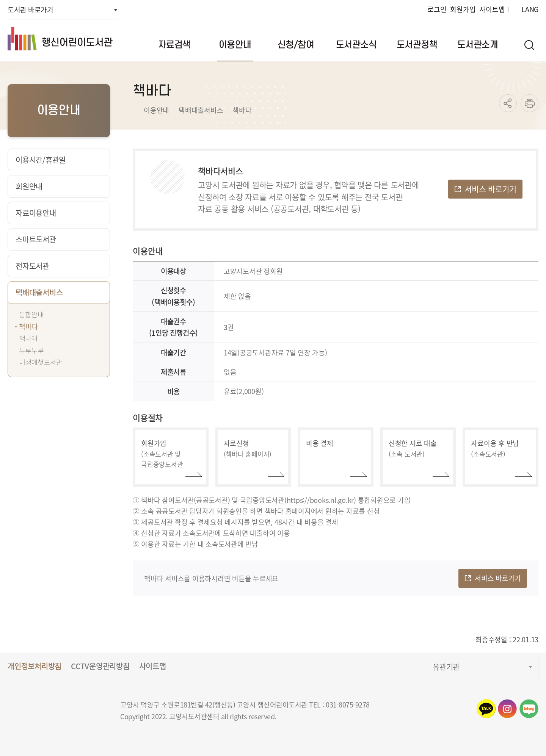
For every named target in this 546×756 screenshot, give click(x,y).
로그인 (437, 9)
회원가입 (463, 9)
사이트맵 (492, 9)
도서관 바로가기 (30, 9)
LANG (530, 9)
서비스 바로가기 (490, 189)
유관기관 (446, 667)
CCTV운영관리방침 (100, 666)
